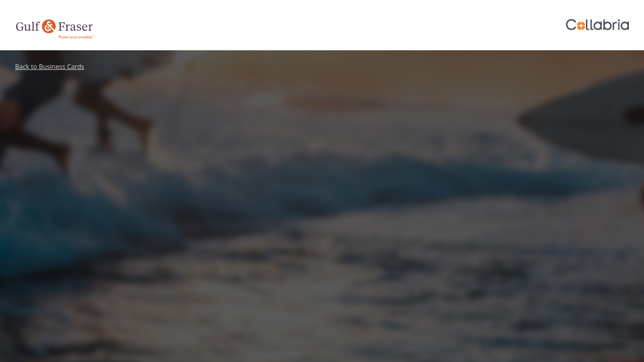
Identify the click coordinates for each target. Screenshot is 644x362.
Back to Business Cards (50, 66)
